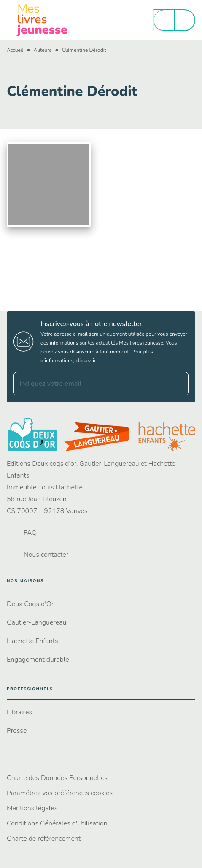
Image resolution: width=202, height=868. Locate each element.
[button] (101, 604)
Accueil (15, 50)
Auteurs (43, 50)
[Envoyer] (178, 384)
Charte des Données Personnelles (57, 778)
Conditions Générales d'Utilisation (57, 823)
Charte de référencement (44, 839)
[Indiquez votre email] (90, 384)
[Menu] (174, 20)
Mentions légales (32, 808)
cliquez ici (86, 361)
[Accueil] (42, 20)
